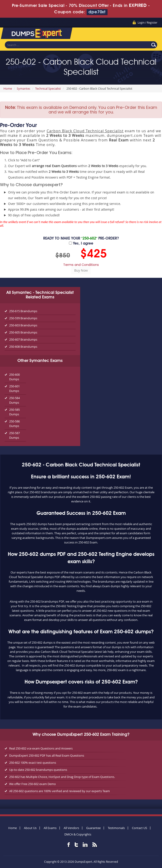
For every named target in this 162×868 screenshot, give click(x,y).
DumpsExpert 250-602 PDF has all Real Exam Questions (47, 755)
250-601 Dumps (14, 389)
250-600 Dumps (14, 377)
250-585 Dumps (14, 412)
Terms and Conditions (81, 265)
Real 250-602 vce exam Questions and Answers (41, 748)
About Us (30, 828)
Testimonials (116, 828)
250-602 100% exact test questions (33, 763)
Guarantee (93, 828)
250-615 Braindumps (23, 311)
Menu (154, 34)
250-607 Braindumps (23, 339)
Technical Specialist (48, 88)
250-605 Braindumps (23, 332)
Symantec (24, 88)
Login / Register (148, 22)
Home (8, 88)
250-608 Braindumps (23, 347)
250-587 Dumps (14, 435)
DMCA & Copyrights (78, 834)
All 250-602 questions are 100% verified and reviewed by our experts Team (60, 791)
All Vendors (71, 828)
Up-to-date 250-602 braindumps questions (38, 770)
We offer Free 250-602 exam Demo (33, 784)
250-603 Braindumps (23, 325)
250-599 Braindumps (23, 318)
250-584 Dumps (14, 400)
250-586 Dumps (14, 424)
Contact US (139, 828)
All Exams (50, 828)
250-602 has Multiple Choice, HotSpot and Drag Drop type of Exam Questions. (62, 777)
